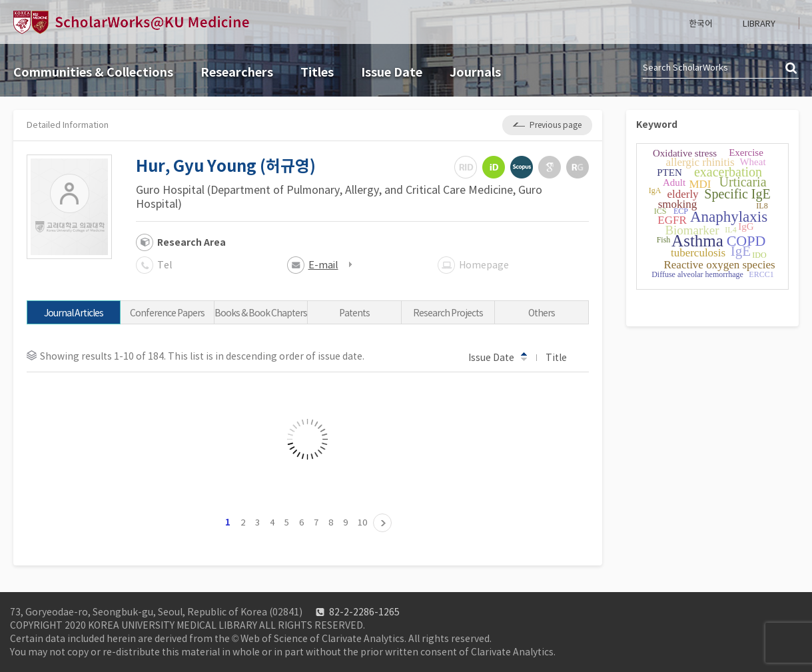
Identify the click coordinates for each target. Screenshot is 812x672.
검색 (792, 69)
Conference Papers (167, 313)
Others (542, 313)
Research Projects (448, 313)
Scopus (522, 167)
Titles (317, 72)
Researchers (237, 72)
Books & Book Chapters (261, 313)
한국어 (701, 24)
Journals (475, 72)
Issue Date (392, 72)
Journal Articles (74, 313)
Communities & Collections (93, 72)
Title (563, 357)
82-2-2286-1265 (364, 612)
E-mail (323, 265)
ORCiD (494, 167)
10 (362, 522)
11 (382, 523)
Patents (354, 313)
